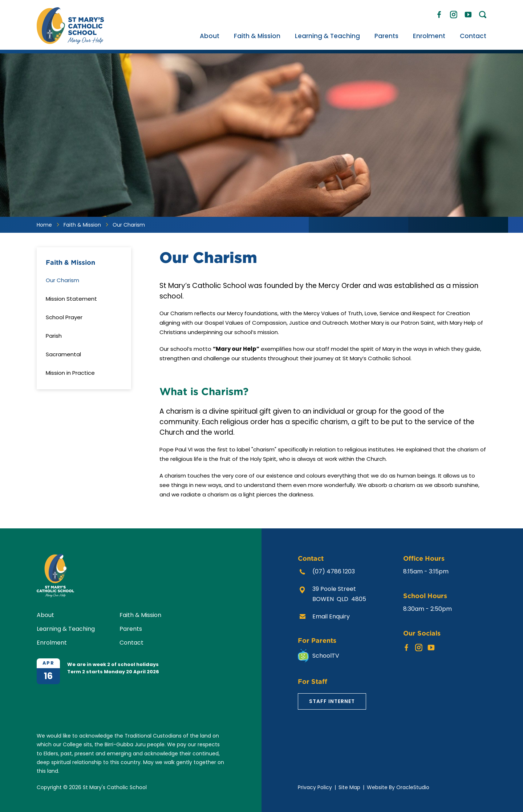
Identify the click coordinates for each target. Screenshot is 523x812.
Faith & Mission (257, 36)
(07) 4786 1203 (334, 571)
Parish (54, 336)
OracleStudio (413, 787)
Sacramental (63, 354)
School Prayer (64, 317)
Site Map (349, 787)
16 (48, 676)
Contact (473, 36)
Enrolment (429, 36)
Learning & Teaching (327, 36)
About (210, 36)
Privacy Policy (315, 787)
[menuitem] (210, 36)
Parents (386, 36)
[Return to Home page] (70, 42)
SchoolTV (326, 656)
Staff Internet (332, 701)
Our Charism (62, 280)
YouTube (468, 13)
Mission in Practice (70, 373)
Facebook (439, 13)
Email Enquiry (331, 616)
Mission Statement (71, 299)
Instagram (454, 13)
